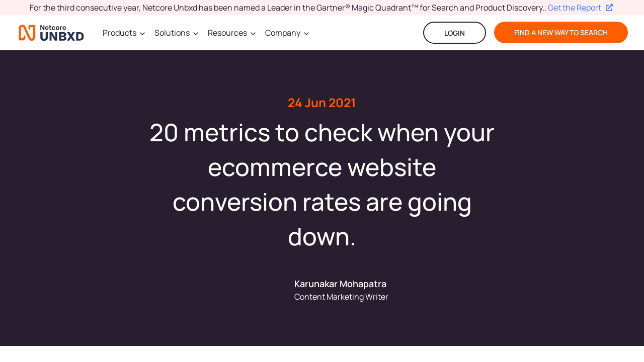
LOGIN (455, 33)
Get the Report (580, 8)
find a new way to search (561, 32)
